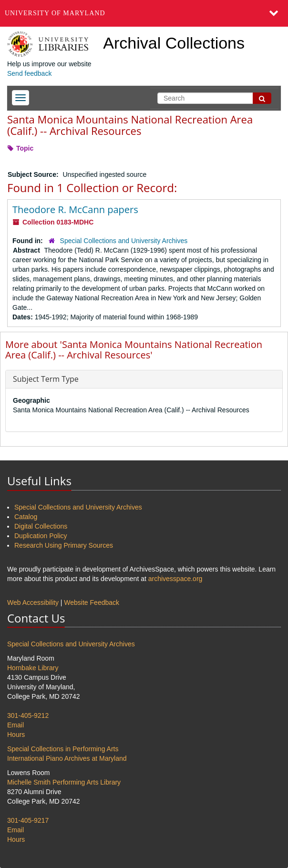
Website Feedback (92, 602)
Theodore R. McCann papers (75, 209)
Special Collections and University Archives (124, 241)
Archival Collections (174, 43)
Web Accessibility (33, 602)
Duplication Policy (41, 536)
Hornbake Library (33, 668)
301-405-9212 (28, 715)
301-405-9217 (28, 820)
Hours (16, 735)
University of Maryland (55, 13)
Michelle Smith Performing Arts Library (64, 782)
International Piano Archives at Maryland (67, 758)
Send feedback (29, 73)
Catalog (26, 517)
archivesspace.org (175, 579)
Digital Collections (41, 526)
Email (15, 725)
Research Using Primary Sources (64, 545)
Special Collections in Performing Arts (63, 749)
